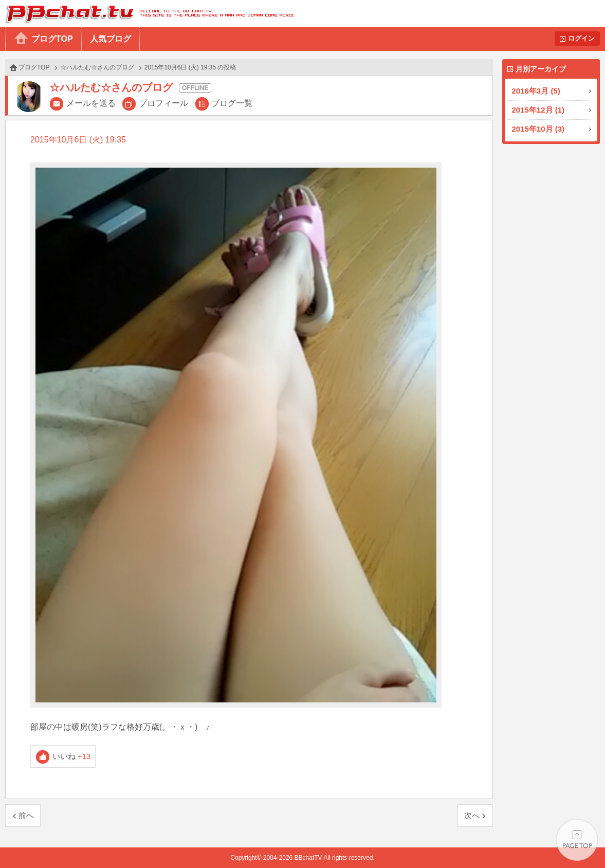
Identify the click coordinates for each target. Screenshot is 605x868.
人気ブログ (111, 39)
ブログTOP (52, 39)
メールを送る (91, 103)
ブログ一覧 (232, 103)
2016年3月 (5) (536, 91)
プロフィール (163, 103)
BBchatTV (147, 14)
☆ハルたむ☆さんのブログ (97, 67)
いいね (72, 756)
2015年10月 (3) (538, 129)
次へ (472, 815)
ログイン (581, 38)
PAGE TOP (577, 840)
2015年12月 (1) (538, 110)
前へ (26, 815)
